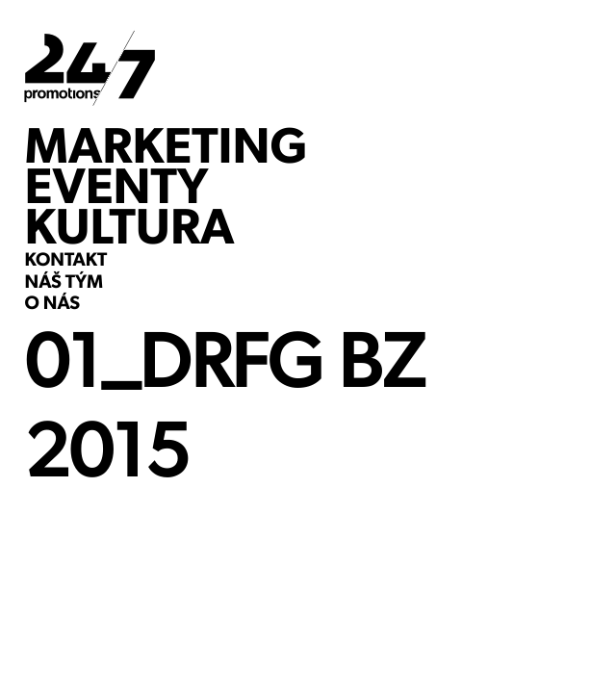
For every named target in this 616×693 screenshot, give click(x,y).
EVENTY (117, 186)
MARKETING (167, 145)
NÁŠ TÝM (64, 283)
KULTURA (130, 226)
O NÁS (52, 304)
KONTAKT (66, 261)
